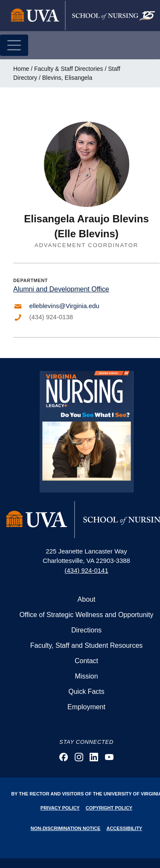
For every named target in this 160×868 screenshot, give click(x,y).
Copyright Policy (109, 808)
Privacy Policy (60, 808)
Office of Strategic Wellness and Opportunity (86, 615)
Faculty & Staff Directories (69, 69)
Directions (86, 630)
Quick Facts (86, 692)
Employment (86, 707)
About (87, 599)
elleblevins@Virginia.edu (64, 306)
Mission (86, 676)
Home (21, 69)
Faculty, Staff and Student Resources (87, 645)
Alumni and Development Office (61, 289)
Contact (86, 661)
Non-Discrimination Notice (66, 828)
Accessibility (124, 828)
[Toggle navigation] (14, 45)
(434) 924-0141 (86, 570)
